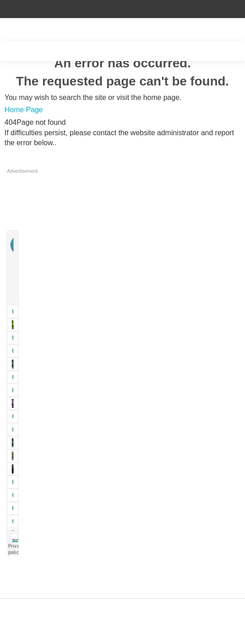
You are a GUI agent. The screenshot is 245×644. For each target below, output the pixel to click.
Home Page (24, 110)
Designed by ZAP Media (122, 604)
